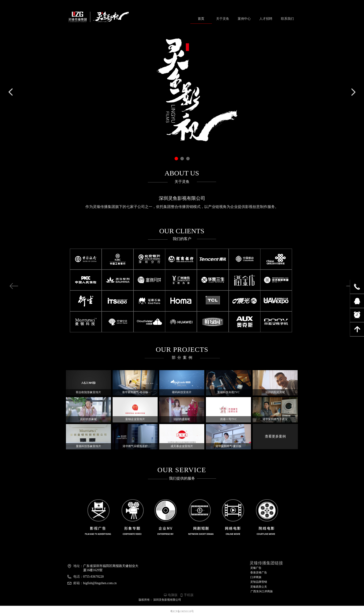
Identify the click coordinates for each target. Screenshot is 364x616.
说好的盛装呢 (182, 419)
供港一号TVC (228, 419)
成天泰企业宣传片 (182, 446)
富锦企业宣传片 (135, 419)
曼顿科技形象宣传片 (88, 446)
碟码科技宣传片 (182, 392)
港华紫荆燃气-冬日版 (135, 392)
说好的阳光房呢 (275, 392)
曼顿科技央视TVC (228, 392)
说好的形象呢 (88, 419)
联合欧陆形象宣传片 (88, 392)
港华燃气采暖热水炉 (135, 446)
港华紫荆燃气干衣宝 (275, 419)
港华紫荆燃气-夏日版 (228, 446)
